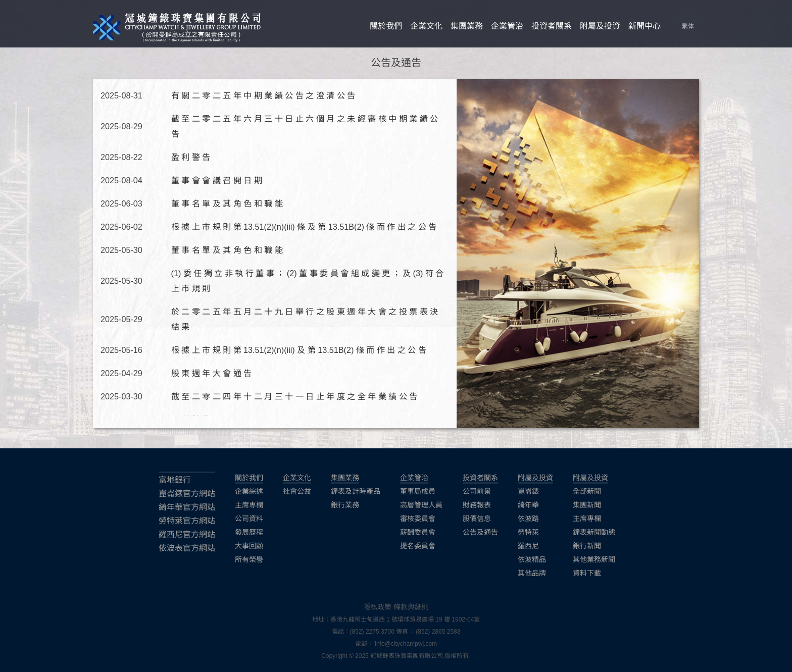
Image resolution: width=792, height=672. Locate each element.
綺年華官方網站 (187, 507)
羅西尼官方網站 (187, 534)
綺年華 (528, 505)
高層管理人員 (421, 505)
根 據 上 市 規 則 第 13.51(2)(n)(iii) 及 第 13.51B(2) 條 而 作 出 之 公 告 (299, 350)
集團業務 (467, 26)
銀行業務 (345, 505)
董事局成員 (418, 491)
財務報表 (477, 505)
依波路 (528, 519)
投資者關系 (552, 26)
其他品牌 (532, 573)
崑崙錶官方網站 (187, 494)
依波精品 (532, 559)
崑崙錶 (528, 491)
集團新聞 (587, 505)
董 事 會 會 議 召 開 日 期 (217, 180)
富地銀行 (175, 480)
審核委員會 (418, 519)
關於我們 (386, 26)
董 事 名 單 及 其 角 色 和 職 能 (227, 203)
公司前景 (477, 491)
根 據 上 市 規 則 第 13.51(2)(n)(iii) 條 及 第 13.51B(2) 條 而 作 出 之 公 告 (304, 227)
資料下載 (587, 573)
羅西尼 (528, 546)
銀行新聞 (587, 546)
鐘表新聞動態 (594, 532)
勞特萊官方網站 (187, 521)
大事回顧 (249, 546)
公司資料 (249, 519)
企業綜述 (249, 491)
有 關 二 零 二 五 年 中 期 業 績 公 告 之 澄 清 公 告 (263, 95)
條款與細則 (411, 607)
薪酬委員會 (418, 532)
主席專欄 (249, 505)
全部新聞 (587, 491)
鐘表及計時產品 (356, 491)
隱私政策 (377, 607)
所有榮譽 (249, 559)
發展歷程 (249, 532)
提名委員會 (418, 546)
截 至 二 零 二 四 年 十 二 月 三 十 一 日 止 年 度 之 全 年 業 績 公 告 (294, 396)
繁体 (688, 26)
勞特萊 (528, 532)
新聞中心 (645, 26)
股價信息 (477, 519)
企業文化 (426, 26)
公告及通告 (480, 532)
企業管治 (507, 26)
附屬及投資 (600, 26)
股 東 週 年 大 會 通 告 (211, 373)
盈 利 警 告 (191, 157)
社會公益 (297, 491)
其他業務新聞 (594, 559)
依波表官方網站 (187, 548)
